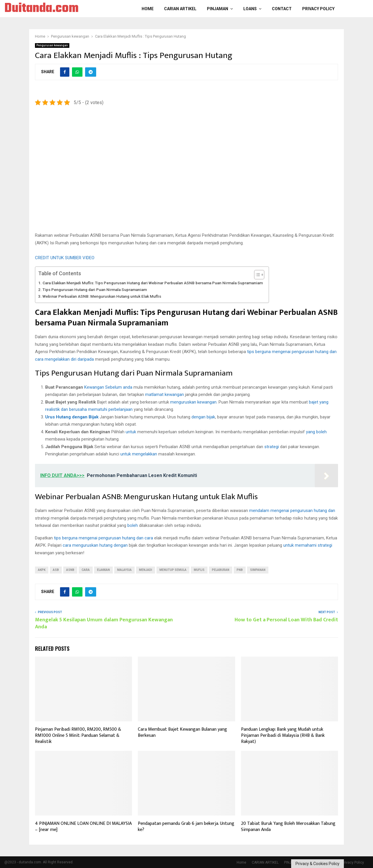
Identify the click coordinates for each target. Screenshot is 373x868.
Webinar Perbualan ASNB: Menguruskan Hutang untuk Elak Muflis (102, 296)
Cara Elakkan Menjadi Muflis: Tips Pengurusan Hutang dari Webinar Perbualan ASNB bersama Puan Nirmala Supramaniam (153, 283)
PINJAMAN (218, 9)
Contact (282, 9)
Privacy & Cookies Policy (317, 864)
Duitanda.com (42, 9)
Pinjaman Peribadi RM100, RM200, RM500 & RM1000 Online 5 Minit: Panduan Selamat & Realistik (78, 735)
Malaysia (124, 570)
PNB (240, 570)
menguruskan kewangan (193, 402)
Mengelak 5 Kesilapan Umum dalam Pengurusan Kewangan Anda (104, 623)
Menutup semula (173, 570)
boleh (133, 525)
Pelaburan (221, 570)
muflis (199, 570)
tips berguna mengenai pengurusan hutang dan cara (103, 538)
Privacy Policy (318, 9)
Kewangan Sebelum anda (108, 387)
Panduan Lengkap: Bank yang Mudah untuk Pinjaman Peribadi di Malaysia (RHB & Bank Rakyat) (283, 735)
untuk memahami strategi (308, 545)
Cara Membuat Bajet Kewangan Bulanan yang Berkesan (182, 732)
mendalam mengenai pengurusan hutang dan (292, 511)
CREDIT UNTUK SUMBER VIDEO (65, 258)
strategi (272, 447)
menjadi (146, 570)
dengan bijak (203, 417)
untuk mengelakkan (139, 454)
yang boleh (316, 432)
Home (148, 9)
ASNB (70, 570)
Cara (86, 570)
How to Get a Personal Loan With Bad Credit (286, 620)
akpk (42, 570)
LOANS (250, 9)
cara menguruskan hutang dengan (95, 545)
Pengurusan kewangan (52, 45)
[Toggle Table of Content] (256, 275)
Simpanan (258, 570)
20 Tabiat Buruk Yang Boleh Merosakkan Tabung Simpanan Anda (288, 827)
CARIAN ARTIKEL (180, 9)
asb (56, 570)
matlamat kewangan (164, 394)
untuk (131, 432)
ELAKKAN (103, 570)
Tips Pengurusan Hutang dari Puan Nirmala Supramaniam (95, 290)
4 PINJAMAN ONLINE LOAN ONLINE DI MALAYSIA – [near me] (83, 827)
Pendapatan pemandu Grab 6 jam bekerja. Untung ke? (186, 827)
